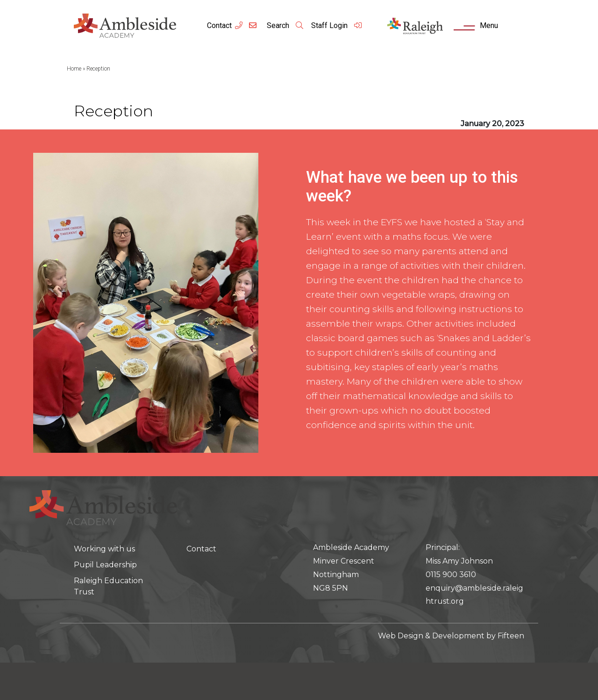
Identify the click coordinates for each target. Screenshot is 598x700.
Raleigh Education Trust (108, 586)
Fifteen (511, 636)
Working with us (104, 549)
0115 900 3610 (451, 575)
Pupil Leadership (105, 565)
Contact (219, 25)
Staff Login (337, 25)
